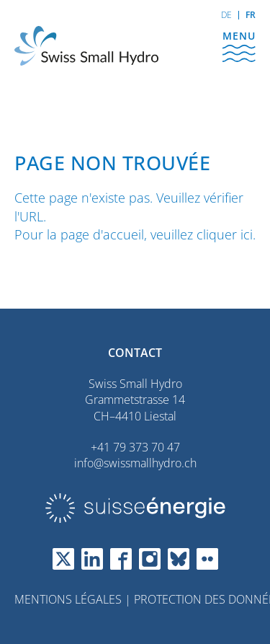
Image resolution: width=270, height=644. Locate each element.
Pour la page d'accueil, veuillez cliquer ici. (135, 234)
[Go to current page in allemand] (226, 15)
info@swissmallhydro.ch (135, 463)
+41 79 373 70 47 (135, 447)
